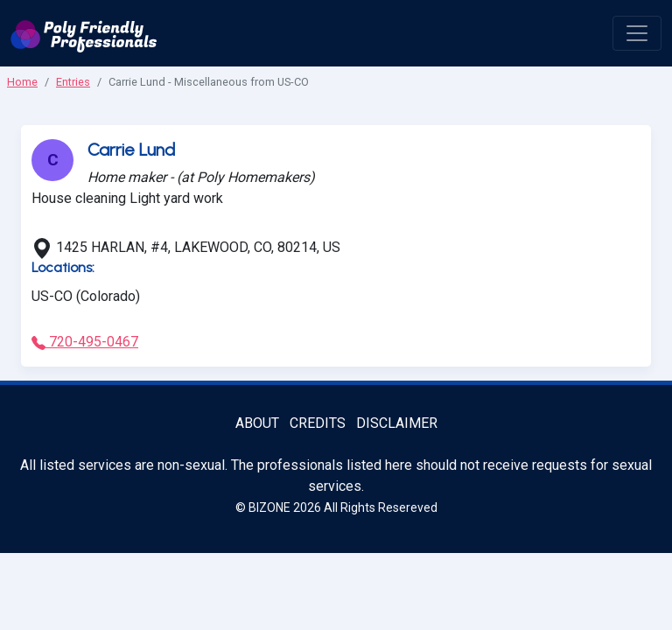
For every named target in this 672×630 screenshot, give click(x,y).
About (257, 423)
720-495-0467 (85, 342)
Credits (318, 423)
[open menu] (637, 33)
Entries (73, 82)
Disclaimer (397, 423)
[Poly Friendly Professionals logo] (84, 33)
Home (22, 82)
